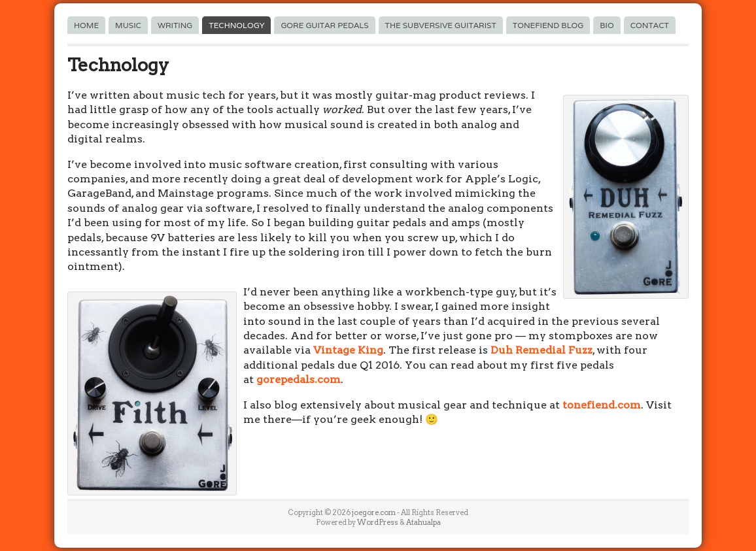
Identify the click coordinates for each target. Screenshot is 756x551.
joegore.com (374, 512)
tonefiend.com (602, 405)
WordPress (378, 522)
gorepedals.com (299, 379)
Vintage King (348, 350)
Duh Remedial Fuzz (541, 350)
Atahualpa (423, 522)
